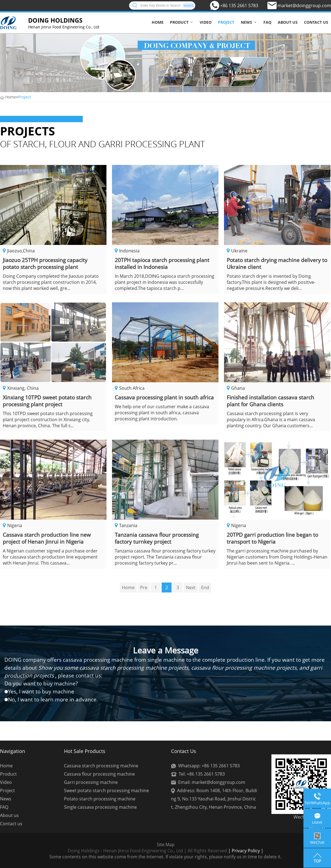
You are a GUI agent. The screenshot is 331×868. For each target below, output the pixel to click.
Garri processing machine (91, 782)
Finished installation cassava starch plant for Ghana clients (270, 401)
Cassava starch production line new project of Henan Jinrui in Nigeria (47, 538)
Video (206, 22)
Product (179, 22)
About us (288, 22)
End (205, 587)
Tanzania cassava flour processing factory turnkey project (157, 538)
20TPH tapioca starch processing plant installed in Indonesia (162, 263)
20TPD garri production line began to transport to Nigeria (272, 538)
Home (158, 22)
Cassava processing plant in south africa (164, 397)
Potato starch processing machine (100, 799)
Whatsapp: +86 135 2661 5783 (209, 766)
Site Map (166, 845)
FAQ (267, 22)
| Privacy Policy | (245, 851)
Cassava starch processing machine (101, 766)
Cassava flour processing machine (99, 774)
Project (226, 22)
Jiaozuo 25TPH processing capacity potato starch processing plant (45, 263)
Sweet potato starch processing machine (106, 790)
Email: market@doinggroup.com (212, 782)
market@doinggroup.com (304, 6)
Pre (144, 587)
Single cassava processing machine (100, 807)
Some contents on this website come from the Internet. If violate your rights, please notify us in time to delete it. (165, 857)
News (246, 22)
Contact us (316, 22)
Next (191, 587)
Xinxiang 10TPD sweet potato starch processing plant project (47, 401)
